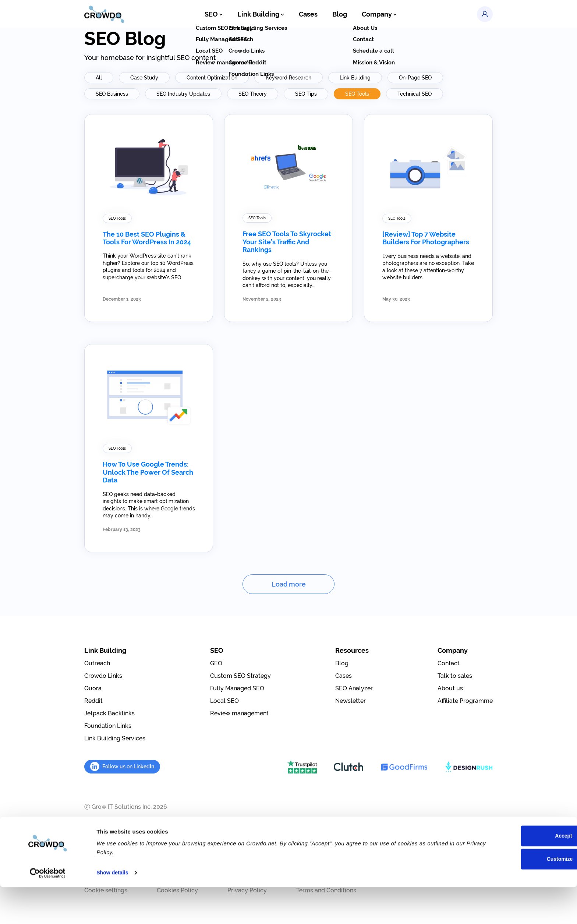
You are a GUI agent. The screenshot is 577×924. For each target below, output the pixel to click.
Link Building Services (115, 738)
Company (376, 15)
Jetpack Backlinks (109, 713)
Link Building (264, 15)
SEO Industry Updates (183, 94)
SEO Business (112, 94)
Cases (308, 15)
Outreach (97, 663)
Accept (516, 873)
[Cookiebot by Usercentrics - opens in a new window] (48, 910)
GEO (216, 663)
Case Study (144, 78)
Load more (289, 584)
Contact (449, 663)
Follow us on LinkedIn (122, 767)
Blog (338, 15)
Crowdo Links (103, 676)
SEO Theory (253, 94)
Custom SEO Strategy (240, 676)
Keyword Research (288, 78)
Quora (93, 688)
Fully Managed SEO (237, 688)
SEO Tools (357, 94)
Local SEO (224, 701)
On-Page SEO (415, 78)
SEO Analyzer (354, 688)
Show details (114, 909)
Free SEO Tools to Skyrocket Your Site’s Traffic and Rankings (287, 242)
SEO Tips (306, 94)
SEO (221, 15)
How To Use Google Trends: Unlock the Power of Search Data (148, 472)
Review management (239, 713)
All (99, 78)
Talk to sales (455, 676)
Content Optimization (212, 78)
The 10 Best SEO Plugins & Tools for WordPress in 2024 (147, 238)
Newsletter (351, 701)
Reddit (93, 701)
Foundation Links (108, 726)
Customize (516, 897)
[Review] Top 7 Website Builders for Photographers (426, 238)
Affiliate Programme (465, 701)
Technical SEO (415, 94)
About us (450, 688)
